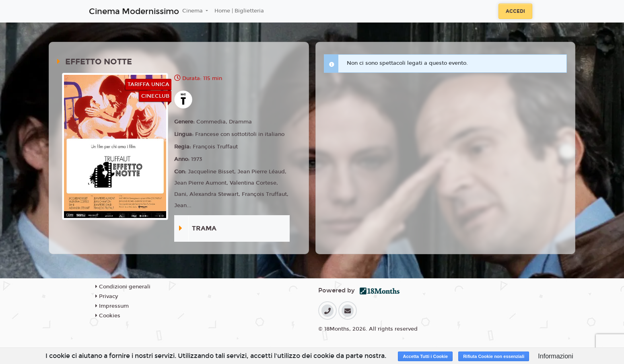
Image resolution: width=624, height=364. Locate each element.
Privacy (107, 296)
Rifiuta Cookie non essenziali (494, 356)
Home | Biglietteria (239, 11)
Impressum (112, 306)
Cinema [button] (193, 11)
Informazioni (555, 356)
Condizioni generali (123, 287)
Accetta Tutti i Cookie (425, 356)
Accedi (515, 11)
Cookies (108, 316)
